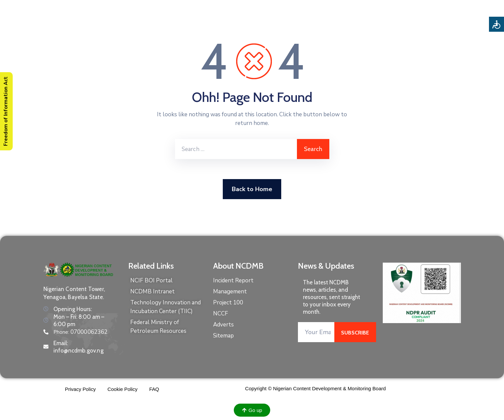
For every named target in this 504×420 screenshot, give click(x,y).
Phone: (81, 332)
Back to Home (252, 189)
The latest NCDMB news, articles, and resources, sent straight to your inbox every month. (331, 297)
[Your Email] (316, 332)
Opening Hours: (73, 309)
